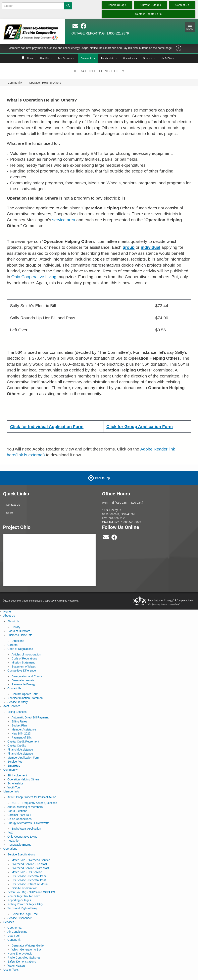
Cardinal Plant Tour (19, 815)
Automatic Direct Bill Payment (30, 717)
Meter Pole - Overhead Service (31, 860)
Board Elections (17, 811)
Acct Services (66, 58)
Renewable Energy (23, 684)
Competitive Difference (22, 671)
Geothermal (15, 928)
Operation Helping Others (23, 779)
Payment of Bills (21, 738)
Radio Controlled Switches (24, 958)
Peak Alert (14, 841)
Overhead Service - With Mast (30, 868)
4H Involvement (17, 775)
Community (88, 58)
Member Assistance (24, 729)
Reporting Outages (19, 900)
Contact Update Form (25, 694)
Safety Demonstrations (22, 962)
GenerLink (14, 940)
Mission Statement (23, 662)
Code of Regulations (20, 649)
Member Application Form (23, 758)
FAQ (10, 833)
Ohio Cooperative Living (34, 277)
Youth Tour (14, 787)
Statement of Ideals (24, 667)
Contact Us (13, 505)
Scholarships (15, 783)
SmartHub (14, 766)
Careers (12, 645)
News (10, 513)
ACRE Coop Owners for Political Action (32, 797)
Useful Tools (167, 58)
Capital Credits (17, 746)
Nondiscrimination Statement (25, 698)
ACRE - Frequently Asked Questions (34, 803)
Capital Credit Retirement (23, 742)
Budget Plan (19, 725)
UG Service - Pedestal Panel (29, 876)
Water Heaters (16, 966)
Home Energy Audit (20, 954)
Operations (130, 58)
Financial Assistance (20, 750)
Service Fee (15, 762)
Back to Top (103, 478)
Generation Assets (23, 680)
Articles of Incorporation (26, 654)
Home (30, 58)
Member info (109, 58)
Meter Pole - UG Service (27, 872)
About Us (46, 58)
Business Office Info (20, 635)
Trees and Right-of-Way (22, 908)
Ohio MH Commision (24, 888)
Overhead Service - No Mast (29, 864)
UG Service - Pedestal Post (29, 880)
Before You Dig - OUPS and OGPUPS (31, 892)
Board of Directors (19, 631)
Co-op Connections (19, 819)
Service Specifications (21, 854)
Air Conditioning (17, 932)
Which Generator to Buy (26, 950)
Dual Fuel (13, 936)
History (16, 627)
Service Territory (18, 702)
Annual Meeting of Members (25, 807)
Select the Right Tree (25, 914)
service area (64, 220)
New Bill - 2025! (21, 733)
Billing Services (17, 712)
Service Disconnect (19, 918)
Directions (18, 641)
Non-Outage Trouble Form (24, 896)
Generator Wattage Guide (28, 946)
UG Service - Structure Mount (30, 884)
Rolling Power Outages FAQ (25, 904)
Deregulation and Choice (27, 676)
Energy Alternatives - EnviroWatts (28, 823)
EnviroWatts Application (26, 829)
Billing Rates (19, 721)
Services (149, 58)
